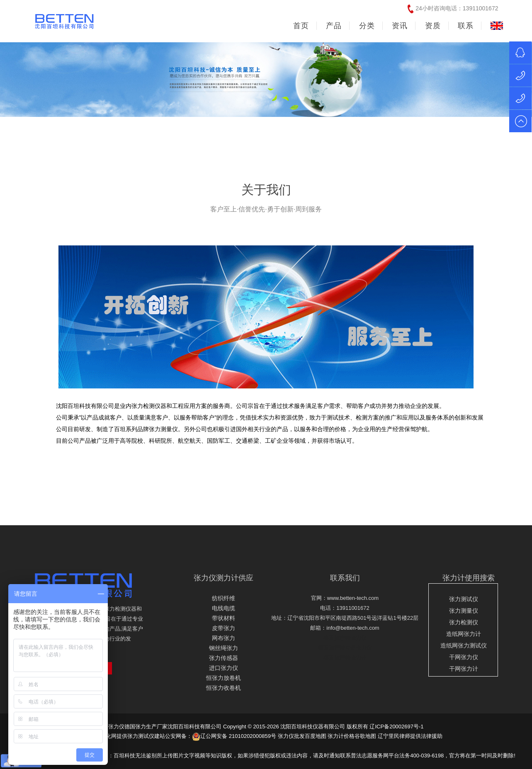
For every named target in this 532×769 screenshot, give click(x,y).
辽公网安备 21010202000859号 (234, 736)
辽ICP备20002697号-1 (396, 727)
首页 (301, 26)
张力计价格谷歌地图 (352, 736)
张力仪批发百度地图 (302, 736)
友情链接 (476, 746)
